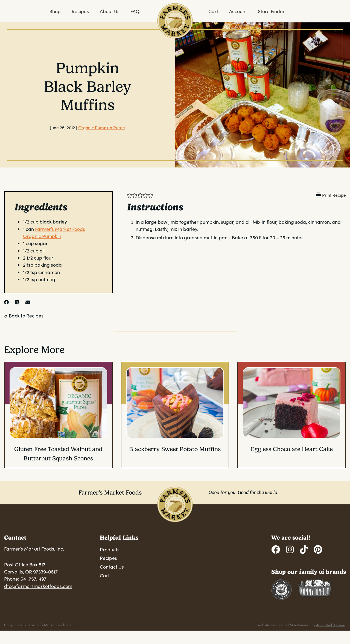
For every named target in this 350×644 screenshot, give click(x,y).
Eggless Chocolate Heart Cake (292, 449)
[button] (129, 195)
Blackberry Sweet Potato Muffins (175, 449)
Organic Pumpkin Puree (102, 127)
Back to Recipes (24, 316)
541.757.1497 (33, 579)
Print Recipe (334, 195)
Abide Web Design (331, 625)
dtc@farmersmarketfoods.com (38, 586)
